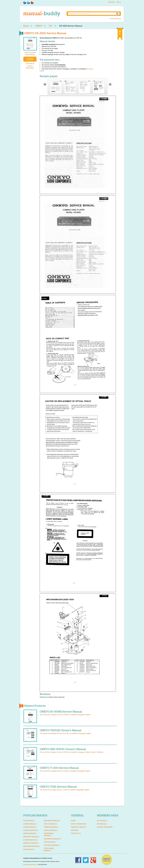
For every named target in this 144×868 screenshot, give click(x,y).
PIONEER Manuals (51, 827)
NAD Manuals (29, 849)
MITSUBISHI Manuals (31, 846)
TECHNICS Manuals (52, 845)
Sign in (119, 2)
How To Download (79, 824)
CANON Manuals (30, 827)
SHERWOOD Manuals (52, 839)
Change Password (105, 827)
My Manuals (102, 824)
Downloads (111, 2)
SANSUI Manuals (51, 830)
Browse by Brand (115, 19)
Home (26, 26)
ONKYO (39, 26)
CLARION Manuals (30, 830)
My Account (102, 821)
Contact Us (76, 833)
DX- (51, 26)
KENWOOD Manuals (31, 837)
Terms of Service (78, 827)
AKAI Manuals (29, 821)
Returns (75, 830)
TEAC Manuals (50, 842)
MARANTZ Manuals (31, 843)
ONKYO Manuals (50, 824)
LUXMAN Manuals (30, 840)
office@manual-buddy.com (30, 865)
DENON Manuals (30, 833)
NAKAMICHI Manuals (52, 821)
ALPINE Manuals (30, 824)
